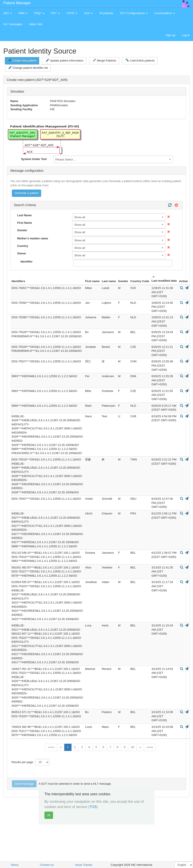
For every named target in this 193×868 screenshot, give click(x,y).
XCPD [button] (72, 13)
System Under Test (34, 159)
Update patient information (65, 60)
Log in (186, 35)
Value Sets (36, 24)
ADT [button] (8, 13)
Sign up (170, 35)
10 (132, 747)
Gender (22, 230)
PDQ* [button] (39, 13)
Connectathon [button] (165, 13)
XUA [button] (88, 13)
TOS (93, 807)
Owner (22, 253)
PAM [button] (23, 13)
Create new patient (22, 60)
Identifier (27, 262)
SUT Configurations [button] (134, 13)
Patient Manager (17, 3)
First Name (25, 223)
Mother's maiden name (33, 238)
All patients (106, 13)
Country (23, 246)
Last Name (24, 215)
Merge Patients (104, 60)
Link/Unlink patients (140, 60)
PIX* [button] (55, 13)
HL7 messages (13, 24)
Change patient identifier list (28, 68)
